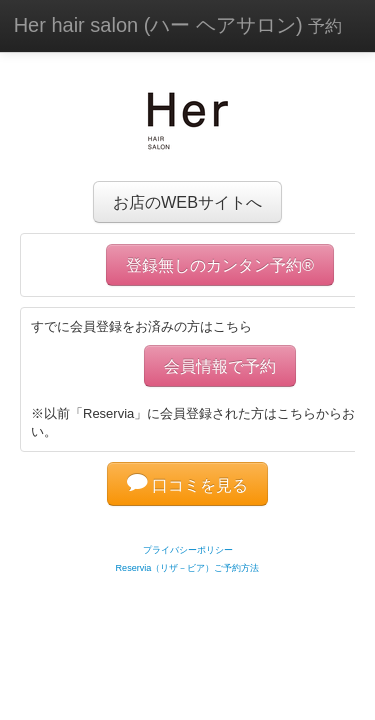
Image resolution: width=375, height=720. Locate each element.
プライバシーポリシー (188, 550)
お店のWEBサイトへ (187, 202)
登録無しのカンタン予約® (220, 265)
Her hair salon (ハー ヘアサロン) (178, 25)
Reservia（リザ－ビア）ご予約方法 (188, 568)
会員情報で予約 (220, 366)
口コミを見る (188, 485)
